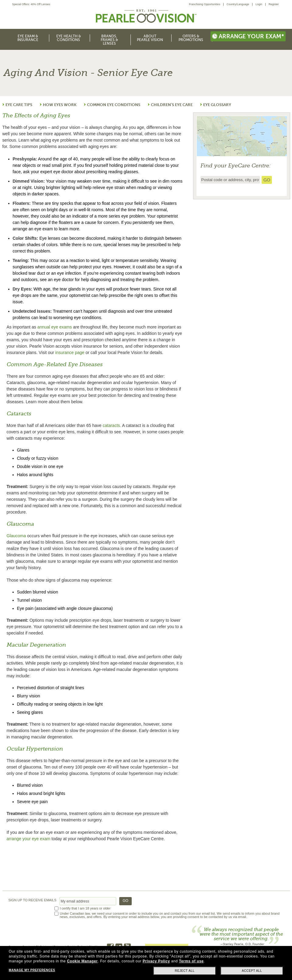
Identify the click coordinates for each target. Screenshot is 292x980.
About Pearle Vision (150, 38)
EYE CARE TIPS (19, 105)
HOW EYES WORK (60, 105)
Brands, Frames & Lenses (109, 40)
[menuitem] (206, 4)
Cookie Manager (82, 961)
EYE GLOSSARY (217, 105)
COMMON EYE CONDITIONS (114, 105)
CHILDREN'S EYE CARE (172, 105)
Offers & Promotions (191, 38)
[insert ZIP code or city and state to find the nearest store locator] (230, 180)
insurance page (70, 352)
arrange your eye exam (29, 839)
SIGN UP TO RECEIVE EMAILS (33, 900)
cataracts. (112, 425)
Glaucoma (16, 536)
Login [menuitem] (259, 4)
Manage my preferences (32, 970)
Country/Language (238, 4)
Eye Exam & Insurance (28, 38)
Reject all (185, 971)
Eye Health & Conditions (69, 38)
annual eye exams (55, 327)
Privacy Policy (156, 961)
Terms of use (191, 961)
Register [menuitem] (274, 4)
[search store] (267, 180)
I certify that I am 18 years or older (85, 908)
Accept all (252, 971)
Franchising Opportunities (205, 4)
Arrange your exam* (248, 36)
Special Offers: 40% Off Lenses (31, 4)
